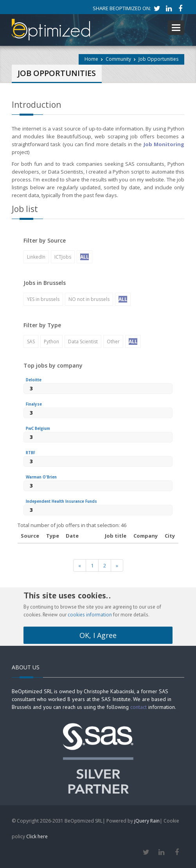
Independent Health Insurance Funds (61, 501)
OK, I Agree (98, 635)
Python (51, 342)
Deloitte (34, 380)
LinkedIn (36, 257)
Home (91, 59)
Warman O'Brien (41, 477)
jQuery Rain (147, 821)
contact (138, 707)
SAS (31, 342)
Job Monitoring (163, 144)
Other (113, 342)
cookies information (90, 615)
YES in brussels (43, 299)
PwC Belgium (38, 429)
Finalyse (34, 404)
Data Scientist (83, 342)
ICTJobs (63, 257)
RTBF (31, 453)
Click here (37, 836)
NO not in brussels (89, 299)
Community (118, 59)
